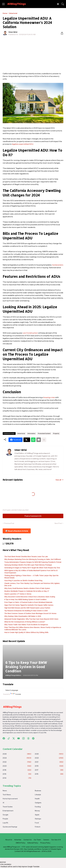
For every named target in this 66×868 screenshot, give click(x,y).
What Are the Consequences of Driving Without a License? (25, 622)
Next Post (58, 523)
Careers (46, 840)
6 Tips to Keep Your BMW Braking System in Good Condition (25, 599)
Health (37, 799)
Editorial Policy (33, 843)
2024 (17, 758)
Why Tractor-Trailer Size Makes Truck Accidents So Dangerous (26, 625)
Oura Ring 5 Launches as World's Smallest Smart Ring (23, 581)
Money (37, 811)
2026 (17, 754)
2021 (49, 762)
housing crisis (49, 397)
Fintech (38, 827)
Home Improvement (10, 799)
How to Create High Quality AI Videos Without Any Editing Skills (26, 632)
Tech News (7, 795)
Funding (38, 807)
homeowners (58, 265)
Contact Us (27, 840)
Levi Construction (30, 333)
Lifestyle (38, 795)
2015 (49, 774)
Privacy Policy (45, 843)
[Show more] (44, 440)
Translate (16, 694)
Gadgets (38, 803)
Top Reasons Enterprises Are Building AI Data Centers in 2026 (26, 611)
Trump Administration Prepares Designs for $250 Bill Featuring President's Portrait (33, 562)
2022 (17, 762)
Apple (37, 815)
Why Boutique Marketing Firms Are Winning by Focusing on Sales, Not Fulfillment (33, 559)
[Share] (61, 33)
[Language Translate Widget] (33, 690)
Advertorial (13, 13)
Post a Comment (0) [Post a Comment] (33, 516)
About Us (9, 840)
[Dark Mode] (58, 4)
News (5, 791)
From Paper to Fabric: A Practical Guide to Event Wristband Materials (28, 602)
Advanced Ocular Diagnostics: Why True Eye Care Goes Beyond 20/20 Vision (31, 619)
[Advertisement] (33, 54)
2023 (49, 758)
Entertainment (8, 811)
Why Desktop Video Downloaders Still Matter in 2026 (23, 616)
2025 (49, 754)
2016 (17, 774)
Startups (38, 819)
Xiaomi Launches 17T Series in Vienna (18, 594)
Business (38, 791)
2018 (17, 770)
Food (37, 823)
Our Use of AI (56, 840)
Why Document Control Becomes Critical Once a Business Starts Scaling (30, 597)
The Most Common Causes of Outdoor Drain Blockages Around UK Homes (30, 613)
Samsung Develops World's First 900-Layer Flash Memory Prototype (28, 565)
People (5, 819)
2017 (49, 770)
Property (56, 433)
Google (5, 815)
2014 (17, 778)
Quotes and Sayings (10, 827)
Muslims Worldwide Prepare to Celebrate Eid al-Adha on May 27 (27, 591)
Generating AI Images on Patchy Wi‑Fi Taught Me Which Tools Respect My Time (32, 568)
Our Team (37, 840)
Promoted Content (44, 433)
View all (58, 480)
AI (3, 803)
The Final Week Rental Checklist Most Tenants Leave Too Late (26, 557)
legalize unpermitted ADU (23, 144)
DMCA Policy (21, 843)
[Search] (63, 4)
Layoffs (5, 823)
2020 (17, 766)
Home (5, 13)
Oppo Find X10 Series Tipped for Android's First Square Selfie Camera (29, 605)
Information (31, 433)
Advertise (18, 840)
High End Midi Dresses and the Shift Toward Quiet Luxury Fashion (27, 608)
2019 (49, 766)
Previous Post (9, 523)
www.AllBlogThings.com (12, 847)
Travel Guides (8, 807)
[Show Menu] (3, 4)
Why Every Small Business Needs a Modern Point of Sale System (27, 588)
